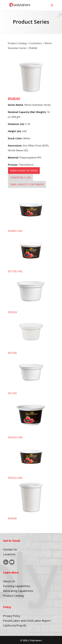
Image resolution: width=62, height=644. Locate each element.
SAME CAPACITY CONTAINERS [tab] (27, 184)
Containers (36, 43)
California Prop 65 (15, 625)
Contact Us (10, 549)
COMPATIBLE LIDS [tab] (20, 177)
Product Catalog (17, 43)
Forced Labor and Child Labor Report (27, 621)
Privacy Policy (12, 616)
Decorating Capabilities (18, 591)
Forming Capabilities (17, 586)
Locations (9, 554)
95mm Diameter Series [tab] (24, 171)
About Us (9, 581)
